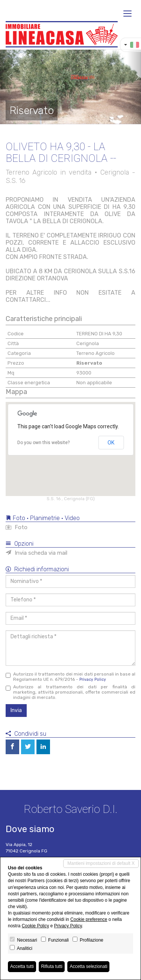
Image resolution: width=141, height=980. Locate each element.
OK (111, 443)
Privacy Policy (93, 679)
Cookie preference (89, 919)
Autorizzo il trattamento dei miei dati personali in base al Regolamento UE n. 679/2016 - (70, 677)
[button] (7, 77)
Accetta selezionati (88, 966)
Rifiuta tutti (52, 966)
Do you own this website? (43, 443)
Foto (17, 527)
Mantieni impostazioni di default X (101, 863)
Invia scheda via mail (36, 553)
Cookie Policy (36, 926)
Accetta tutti (22, 966)
